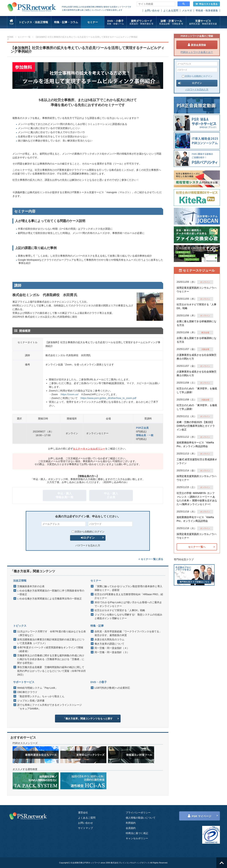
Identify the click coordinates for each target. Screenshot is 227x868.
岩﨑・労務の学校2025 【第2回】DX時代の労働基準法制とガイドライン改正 (196, 426)
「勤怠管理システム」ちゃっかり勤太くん (41, 696)
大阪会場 (205, 349)
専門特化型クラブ (184, 559)
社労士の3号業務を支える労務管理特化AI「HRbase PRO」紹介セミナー (129, 596)
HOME (10, 37)
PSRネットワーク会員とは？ (197, 52)
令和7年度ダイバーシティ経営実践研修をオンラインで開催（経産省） (50, 649)
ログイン (88, 538)
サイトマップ (85, 828)
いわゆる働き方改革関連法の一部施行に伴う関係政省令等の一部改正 (51, 592)
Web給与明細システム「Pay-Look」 (37, 688)
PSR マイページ (200, 816)
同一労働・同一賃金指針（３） (112, 652)
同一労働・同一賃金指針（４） (112, 648)
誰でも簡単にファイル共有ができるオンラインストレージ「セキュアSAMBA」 (49, 707)
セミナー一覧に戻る (151, 559)
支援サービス (203, 22)
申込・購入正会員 (111, 495)
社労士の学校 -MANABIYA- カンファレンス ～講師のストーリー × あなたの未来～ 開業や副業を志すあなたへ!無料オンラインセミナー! (197, 499)
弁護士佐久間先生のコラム (109, 639)
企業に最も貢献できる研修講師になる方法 (196, 323)
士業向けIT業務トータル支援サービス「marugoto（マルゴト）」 (98, 192)
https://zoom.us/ (70, 394)
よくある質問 (171, 10)
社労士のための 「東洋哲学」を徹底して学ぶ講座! (197, 390)
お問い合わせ (152, 10)
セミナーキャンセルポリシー (89, 449)
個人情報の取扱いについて (141, 818)
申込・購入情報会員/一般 (65, 495)
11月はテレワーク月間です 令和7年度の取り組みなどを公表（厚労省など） (52, 633)
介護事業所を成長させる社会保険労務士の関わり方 (196, 357)
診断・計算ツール (171, 22)
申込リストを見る (207, 4)
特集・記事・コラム (66, 22)
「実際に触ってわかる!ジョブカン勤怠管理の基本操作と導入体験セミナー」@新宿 (128, 588)
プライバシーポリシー (138, 813)
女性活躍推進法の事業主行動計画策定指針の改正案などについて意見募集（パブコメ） (51, 641)
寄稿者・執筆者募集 (207, 10)
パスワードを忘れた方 (88, 545)
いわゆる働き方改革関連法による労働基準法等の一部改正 (49, 599)
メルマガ (187, 10)
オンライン (205, 282)
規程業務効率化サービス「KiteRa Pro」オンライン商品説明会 (195, 444)
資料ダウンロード (141, 22)
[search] (155, 4)
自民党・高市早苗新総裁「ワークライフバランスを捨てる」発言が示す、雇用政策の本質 (128, 633)
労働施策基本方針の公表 (31, 586)
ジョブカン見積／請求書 (31, 701)
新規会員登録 (197, 45)
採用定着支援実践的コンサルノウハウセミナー (196, 290)
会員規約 (131, 828)
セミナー (93, 22)
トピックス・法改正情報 (33, 22)
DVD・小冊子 (116, 22)
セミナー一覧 (24, 37)
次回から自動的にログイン (88, 532)
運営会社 (83, 813)
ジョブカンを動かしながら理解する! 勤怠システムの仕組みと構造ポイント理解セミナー (128, 616)
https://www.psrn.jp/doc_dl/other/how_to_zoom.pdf (108, 398)
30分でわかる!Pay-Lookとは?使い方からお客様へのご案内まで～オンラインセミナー (128, 604)
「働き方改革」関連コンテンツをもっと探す (88, 719)
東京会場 (205, 333)
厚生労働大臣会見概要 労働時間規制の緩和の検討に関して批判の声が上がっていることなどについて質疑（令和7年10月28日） (52, 671)
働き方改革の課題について (109, 644)
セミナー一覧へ (197, 547)
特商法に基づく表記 (137, 833)
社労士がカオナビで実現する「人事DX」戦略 (120, 610)
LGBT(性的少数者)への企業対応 (112, 688)
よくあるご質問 (87, 818)
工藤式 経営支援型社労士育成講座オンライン (197, 461)
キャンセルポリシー (137, 838)
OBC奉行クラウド (27, 692)
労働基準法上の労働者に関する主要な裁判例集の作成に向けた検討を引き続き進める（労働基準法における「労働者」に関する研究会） (51, 659)
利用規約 (131, 823)
